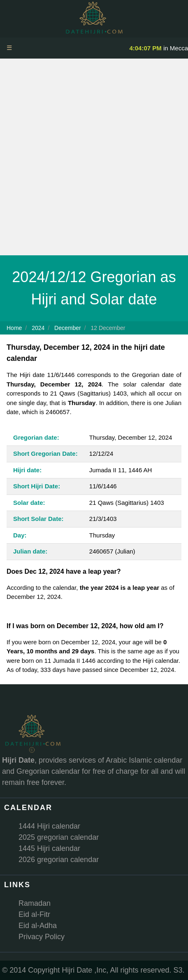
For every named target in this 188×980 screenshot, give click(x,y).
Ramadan (35, 903)
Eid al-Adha (38, 926)
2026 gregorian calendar (59, 860)
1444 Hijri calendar (49, 826)
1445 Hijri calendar (49, 848)
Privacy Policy (42, 937)
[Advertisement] (94, 157)
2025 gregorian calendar (59, 837)
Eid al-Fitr (34, 914)
